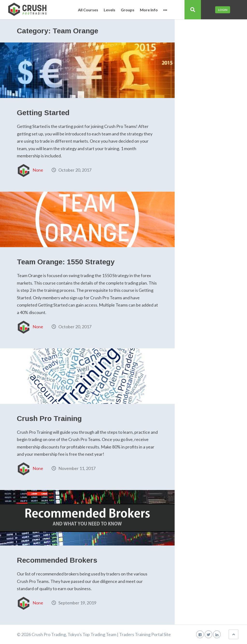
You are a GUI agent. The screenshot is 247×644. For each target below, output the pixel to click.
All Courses (88, 10)
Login (223, 10)
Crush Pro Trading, (49, 634)
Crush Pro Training (49, 418)
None (38, 170)
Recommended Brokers (57, 560)
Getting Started (43, 113)
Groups (128, 10)
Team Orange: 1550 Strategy (66, 262)
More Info (149, 10)
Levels (110, 10)
